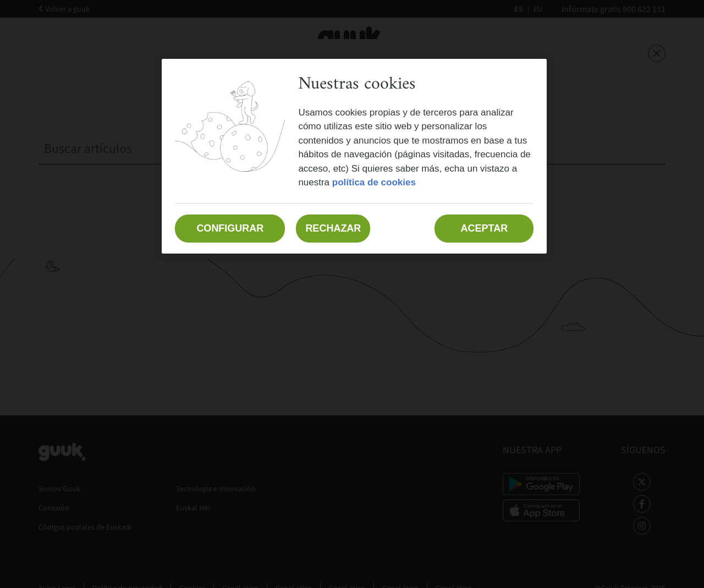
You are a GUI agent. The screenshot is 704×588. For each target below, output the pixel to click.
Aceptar (485, 228)
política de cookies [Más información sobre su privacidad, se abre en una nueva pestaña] (374, 182)
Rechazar (333, 228)
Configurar (230, 228)
